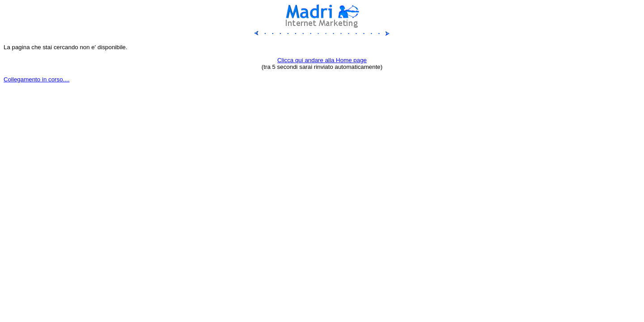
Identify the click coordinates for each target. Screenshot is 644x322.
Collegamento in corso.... (36, 79)
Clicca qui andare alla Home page (322, 60)
